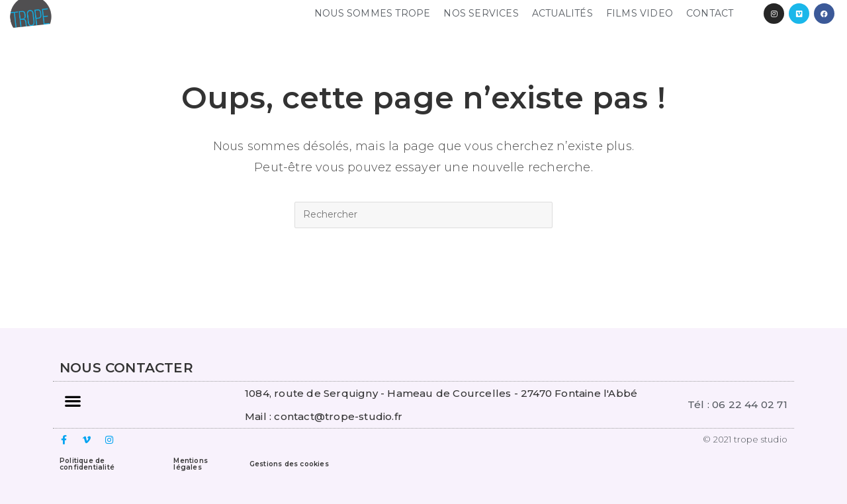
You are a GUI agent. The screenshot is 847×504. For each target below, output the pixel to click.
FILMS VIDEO (640, 13)
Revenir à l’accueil (423, 281)
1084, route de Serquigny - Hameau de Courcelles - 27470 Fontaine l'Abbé (441, 393)
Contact (710, 13)
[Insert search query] (423, 215)
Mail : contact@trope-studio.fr (324, 416)
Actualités (562, 13)
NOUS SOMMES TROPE (372, 13)
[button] (72, 401)
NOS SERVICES (481, 13)
